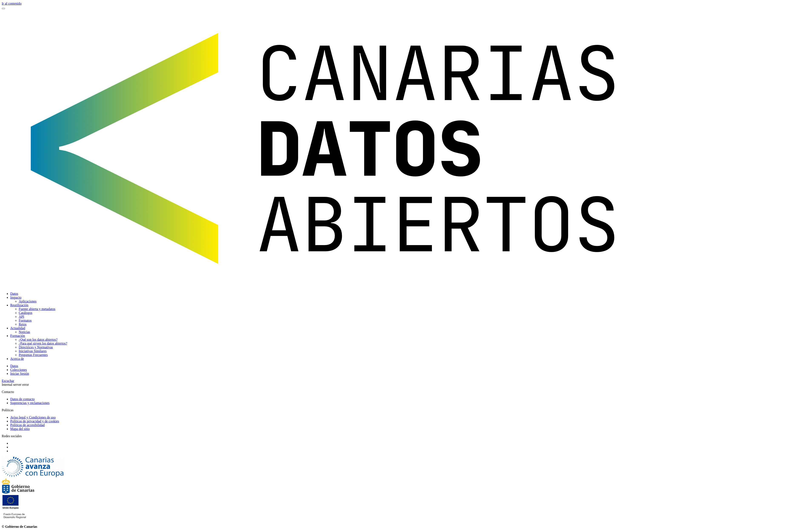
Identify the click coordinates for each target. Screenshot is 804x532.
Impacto (16, 297)
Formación (18, 336)
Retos (23, 324)
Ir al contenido (12, 4)
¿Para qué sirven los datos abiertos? (43, 343)
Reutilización (19, 305)
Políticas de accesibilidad (27, 425)
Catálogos (26, 313)
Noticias (24, 332)
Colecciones (19, 370)
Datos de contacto (22, 399)
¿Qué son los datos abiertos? (38, 340)
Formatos (25, 320)
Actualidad (18, 328)
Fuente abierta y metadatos (37, 309)
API (21, 317)
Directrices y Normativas (36, 347)
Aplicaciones (28, 301)
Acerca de (17, 359)
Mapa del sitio (20, 429)
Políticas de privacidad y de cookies (35, 421)
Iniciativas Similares (33, 351)
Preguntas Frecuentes (33, 355)
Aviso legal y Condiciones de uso (33, 417)
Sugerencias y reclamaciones (30, 403)
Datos (14, 294)
